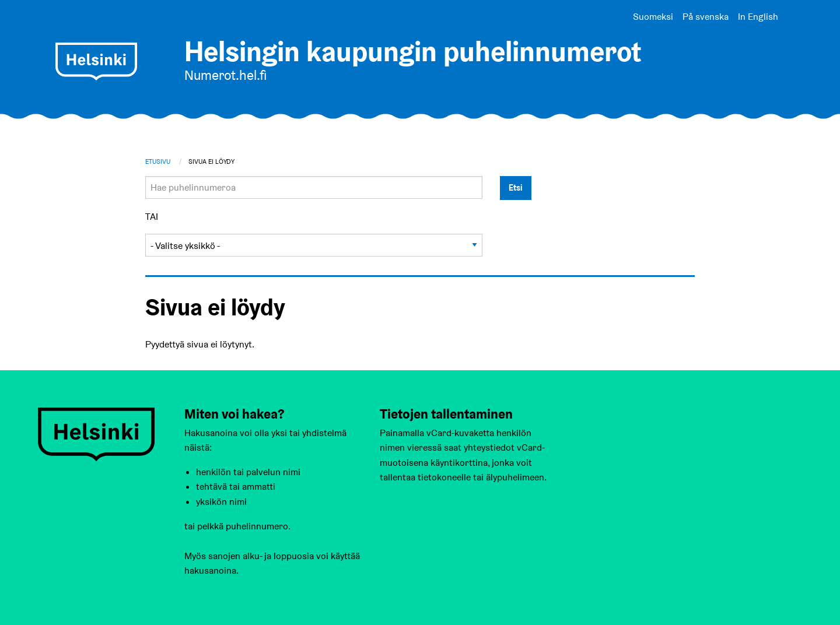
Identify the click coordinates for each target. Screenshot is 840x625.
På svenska (706, 17)
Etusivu (158, 161)
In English (758, 17)
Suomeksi (653, 17)
